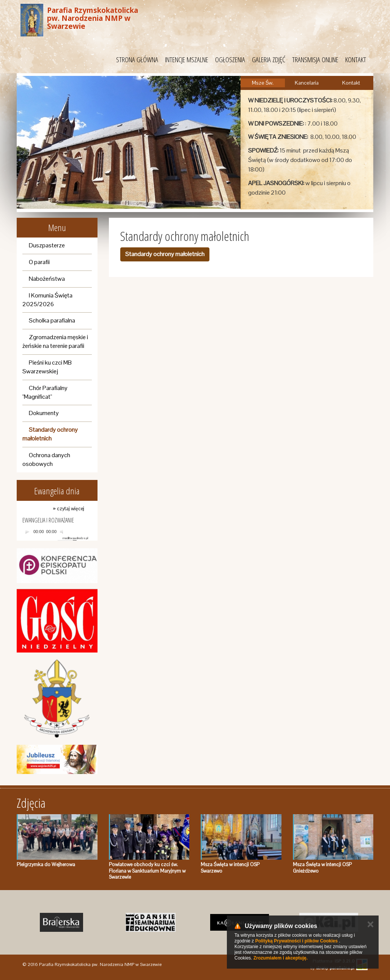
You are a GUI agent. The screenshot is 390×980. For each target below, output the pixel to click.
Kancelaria (307, 83)
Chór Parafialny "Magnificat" (45, 392)
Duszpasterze (47, 245)
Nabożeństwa (47, 279)
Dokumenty (44, 413)
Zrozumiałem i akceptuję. (281, 958)
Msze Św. (263, 83)
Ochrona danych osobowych (46, 459)
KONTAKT (356, 60)
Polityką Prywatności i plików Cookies (296, 941)
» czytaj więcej (68, 509)
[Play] (27, 532)
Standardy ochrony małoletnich (50, 434)
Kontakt (351, 83)
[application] (55, 532)
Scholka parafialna (52, 320)
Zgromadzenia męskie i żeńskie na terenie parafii (55, 341)
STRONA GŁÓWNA (137, 60)
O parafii (39, 262)
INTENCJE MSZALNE (187, 60)
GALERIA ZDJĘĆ (269, 60)
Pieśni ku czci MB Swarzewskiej (47, 367)
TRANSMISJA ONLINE (315, 60)
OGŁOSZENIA (230, 60)
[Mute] (63, 532)
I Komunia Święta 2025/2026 (47, 300)
